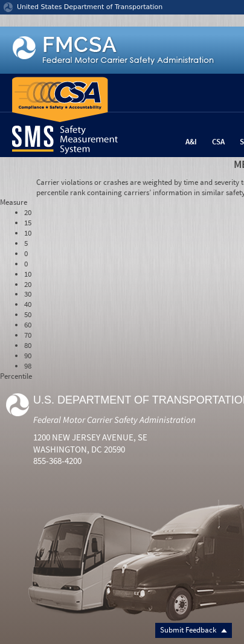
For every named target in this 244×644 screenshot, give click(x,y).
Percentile (16, 376)
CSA (218, 142)
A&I (191, 142)
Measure (14, 202)
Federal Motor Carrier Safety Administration (114, 420)
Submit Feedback (194, 630)
